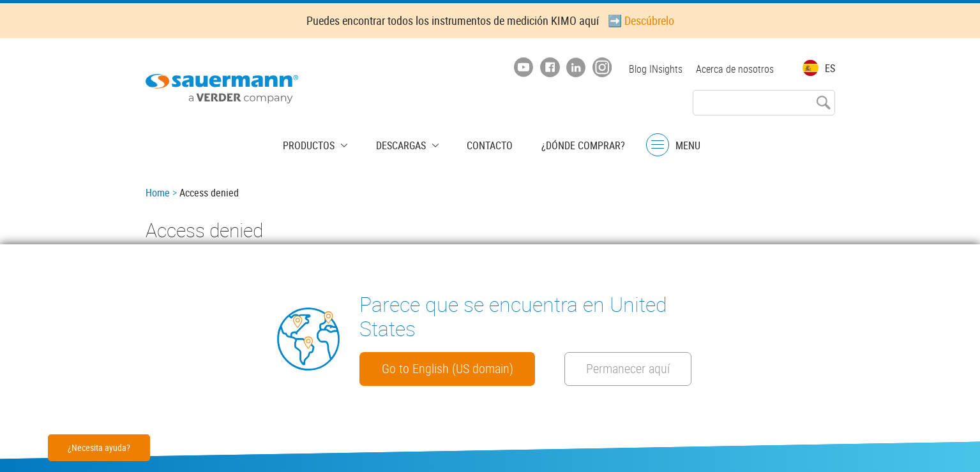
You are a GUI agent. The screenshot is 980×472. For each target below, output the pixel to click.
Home (158, 193)
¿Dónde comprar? (570, 144)
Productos (322, 144)
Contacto (483, 144)
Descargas (404, 144)
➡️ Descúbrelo (641, 20)
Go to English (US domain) (456, 332)
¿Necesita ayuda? (99, 447)
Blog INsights (654, 69)
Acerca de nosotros (735, 69)
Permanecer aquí (430, 368)
